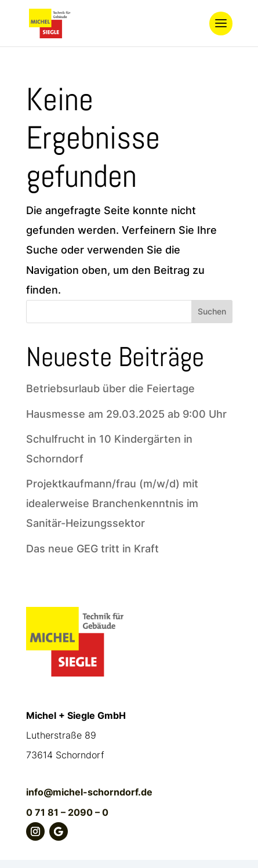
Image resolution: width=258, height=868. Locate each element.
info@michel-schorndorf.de (89, 792)
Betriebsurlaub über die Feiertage (110, 388)
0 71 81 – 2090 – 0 (67, 812)
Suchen (212, 311)
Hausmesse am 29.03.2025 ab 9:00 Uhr (126, 414)
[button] (21, 847)
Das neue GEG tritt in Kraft (92, 549)
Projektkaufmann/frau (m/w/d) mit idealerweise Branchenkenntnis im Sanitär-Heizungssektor (112, 503)
